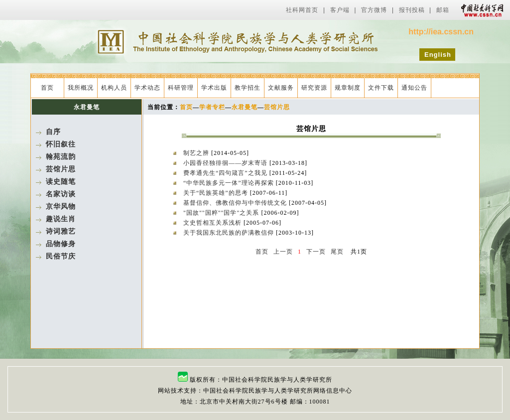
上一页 (283, 252)
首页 (47, 88)
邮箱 (443, 10)
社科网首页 (302, 10)
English (438, 55)
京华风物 (61, 207)
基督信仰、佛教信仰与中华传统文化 (236, 203)
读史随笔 (61, 182)
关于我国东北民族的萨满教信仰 (230, 233)
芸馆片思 (61, 169)
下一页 (316, 252)
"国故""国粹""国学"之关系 (222, 213)
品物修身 (61, 244)
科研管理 (181, 88)
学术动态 (147, 88)
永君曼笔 (245, 107)
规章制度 (348, 88)
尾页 (337, 252)
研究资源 (314, 88)
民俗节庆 (61, 256)
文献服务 (281, 88)
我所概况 (81, 88)
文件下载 (381, 88)
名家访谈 (61, 194)
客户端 (340, 10)
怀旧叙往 (61, 144)
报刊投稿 (412, 10)
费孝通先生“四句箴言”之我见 (226, 173)
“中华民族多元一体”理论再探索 (230, 183)
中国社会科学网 (480, 10)
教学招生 (248, 88)
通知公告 (414, 88)
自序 (53, 132)
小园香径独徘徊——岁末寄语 (226, 163)
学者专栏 (212, 107)
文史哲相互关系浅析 (213, 223)
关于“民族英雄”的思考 (217, 193)
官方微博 (374, 10)
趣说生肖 (61, 219)
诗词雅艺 (61, 231)
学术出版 (214, 88)
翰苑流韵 (61, 157)
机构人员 (114, 88)
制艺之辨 (197, 153)
